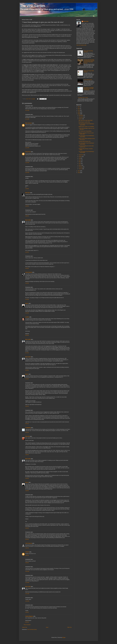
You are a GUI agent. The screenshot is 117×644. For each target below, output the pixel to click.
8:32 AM (27, 370)
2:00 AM (27, 612)
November (81, 117)
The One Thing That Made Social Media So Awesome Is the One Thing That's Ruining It (89, 61)
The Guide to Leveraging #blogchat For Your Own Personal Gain (89, 89)
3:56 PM (27, 216)
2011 (79, 109)
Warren (27, 303)
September (81, 155)
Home (47, 627)
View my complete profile (81, 45)
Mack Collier (28, 220)
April (80, 163)
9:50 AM (27, 424)
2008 (79, 114)
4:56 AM (27, 563)
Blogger (64, 637)
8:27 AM (27, 353)
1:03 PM (27, 189)
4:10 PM (27, 252)
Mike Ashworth (28, 123)
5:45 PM (27, 548)
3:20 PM (27, 206)
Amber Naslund (29, 272)
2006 (79, 173)
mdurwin (27, 552)
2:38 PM (27, 455)
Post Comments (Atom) (32, 629)
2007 (79, 171)
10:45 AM (27, 571)
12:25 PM (27, 163)
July (80, 158)
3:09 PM (27, 491)
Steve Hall (27, 436)
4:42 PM (27, 283)
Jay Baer (27, 317)
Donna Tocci (28, 152)
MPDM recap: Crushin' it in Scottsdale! (86, 127)
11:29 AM (27, 583)
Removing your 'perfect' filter (84, 122)
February (81, 167)
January (81, 169)
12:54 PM (27, 173)
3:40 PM (27, 555)
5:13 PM (27, 313)
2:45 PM (27, 478)
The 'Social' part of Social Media (85, 131)
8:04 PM (27, 622)
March (80, 165)
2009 (79, 112)
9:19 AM (27, 379)
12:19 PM (27, 148)
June (80, 160)
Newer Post (25, 627)
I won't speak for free (88, 80)
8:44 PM (27, 335)
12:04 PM (27, 601)
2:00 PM (27, 432)
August (80, 157)
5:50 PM (27, 528)
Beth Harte (28, 193)
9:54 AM (27, 539)
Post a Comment (27, 625)
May (80, 162)
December (81, 115)
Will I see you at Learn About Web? (86, 120)
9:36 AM (27, 406)
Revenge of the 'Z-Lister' (83, 98)
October (81, 119)
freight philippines (29, 616)
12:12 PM (27, 110)
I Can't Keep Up (29, 543)
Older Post (69, 627)
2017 (79, 107)
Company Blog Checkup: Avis (85, 141)
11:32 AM (27, 594)
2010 (79, 110)
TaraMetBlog (28, 428)
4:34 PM (27, 268)
